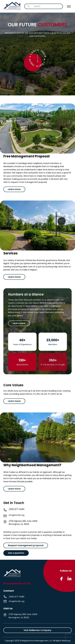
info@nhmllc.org (17, 515)
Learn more (14, 189)
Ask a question (16, 553)
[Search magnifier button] (53, 6)
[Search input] (42, 6)
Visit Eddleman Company (37, 630)
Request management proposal (26, 545)
